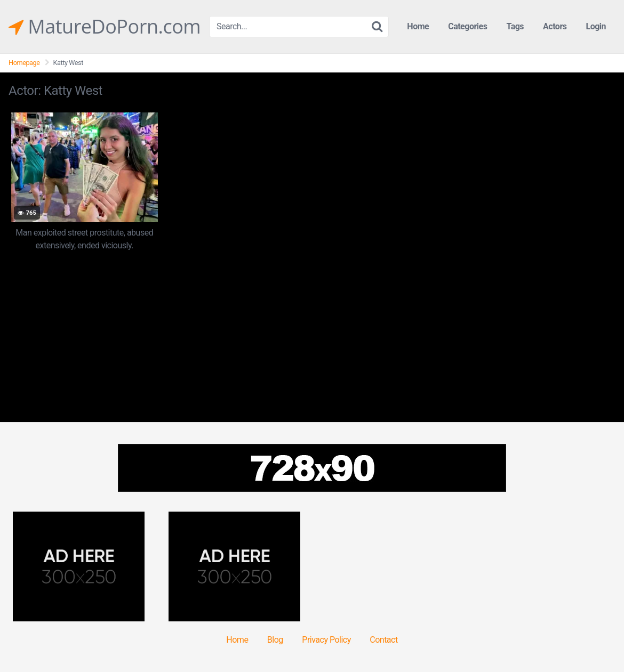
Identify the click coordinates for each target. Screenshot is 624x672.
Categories (467, 26)
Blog (275, 640)
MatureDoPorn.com (105, 27)
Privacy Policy (326, 640)
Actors (555, 26)
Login (596, 26)
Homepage (24, 63)
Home (418, 26)
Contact (383, 640)
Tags (515, 26)
